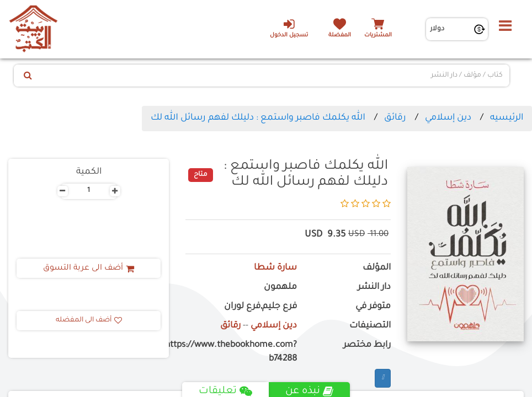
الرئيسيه (507, 118)
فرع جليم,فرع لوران (260, 307)
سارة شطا (275, 268)
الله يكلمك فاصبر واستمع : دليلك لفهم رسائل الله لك (258, 118)
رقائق (395, 118)
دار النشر (374, 288)
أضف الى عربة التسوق (89, 269)
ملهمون (280, 288)
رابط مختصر (367, 345)
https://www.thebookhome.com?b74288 (241, 352)
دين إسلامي (448, 118)
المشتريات (378, 36)
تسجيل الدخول (289, 28)
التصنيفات (370, 326)
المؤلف (377, 268)
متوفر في (373, 307)
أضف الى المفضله (89, 320)
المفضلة (340, 36)
